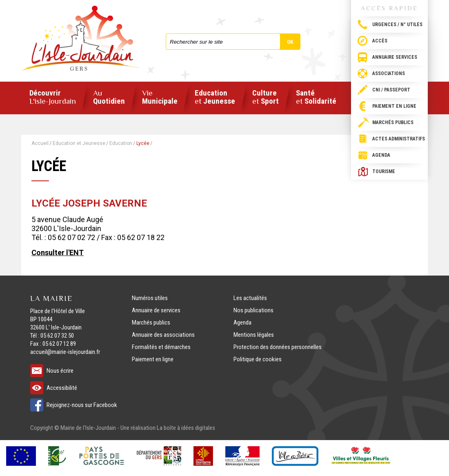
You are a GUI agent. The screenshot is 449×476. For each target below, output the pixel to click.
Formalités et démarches (161, 347)
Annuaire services (395, 57)
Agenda (381, 155)
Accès (380, 41)
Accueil (40, 143)
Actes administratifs (399, 139)
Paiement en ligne (394, 106)
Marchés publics (393, 122)
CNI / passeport (391, 90)
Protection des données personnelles (278, 347)
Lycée (143, 143)
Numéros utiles (150, 298)
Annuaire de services (156, 310)
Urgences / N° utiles (397, 24)
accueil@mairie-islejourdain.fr (65, 352)
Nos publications (253, 310)
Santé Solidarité (316, 97)
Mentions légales (254, 335)
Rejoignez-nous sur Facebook (82, 405)
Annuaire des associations (163, 335)
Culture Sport (266, 97)
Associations (389, 73)
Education (121, 143)
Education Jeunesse (215, 97)
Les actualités (250, 298)
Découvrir (53, 97)
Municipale (160, 97)
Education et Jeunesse (79, 143)
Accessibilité (62, 388)
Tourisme (384, 171)
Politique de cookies (258, 359)
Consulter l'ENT (58, 252)
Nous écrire (60, 371)
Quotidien (109, 97)
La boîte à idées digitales (186, 428)
